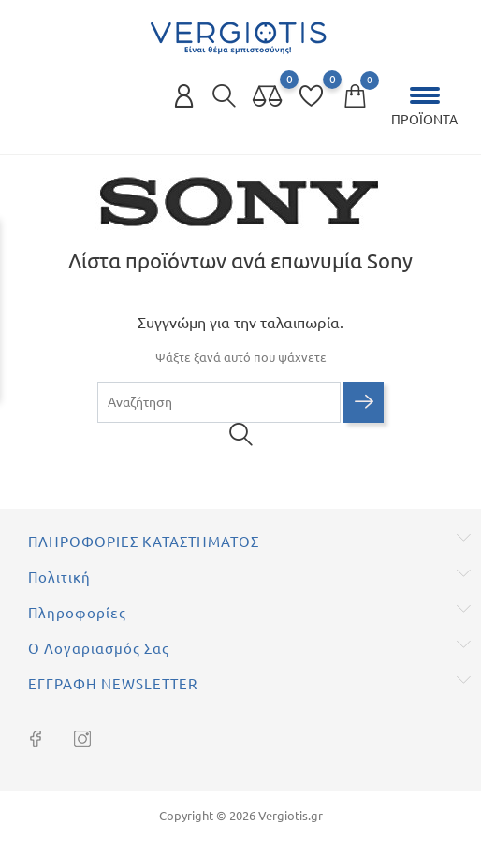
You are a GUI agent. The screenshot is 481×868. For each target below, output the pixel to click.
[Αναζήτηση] (219, 402)
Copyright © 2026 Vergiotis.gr (241, 816)
